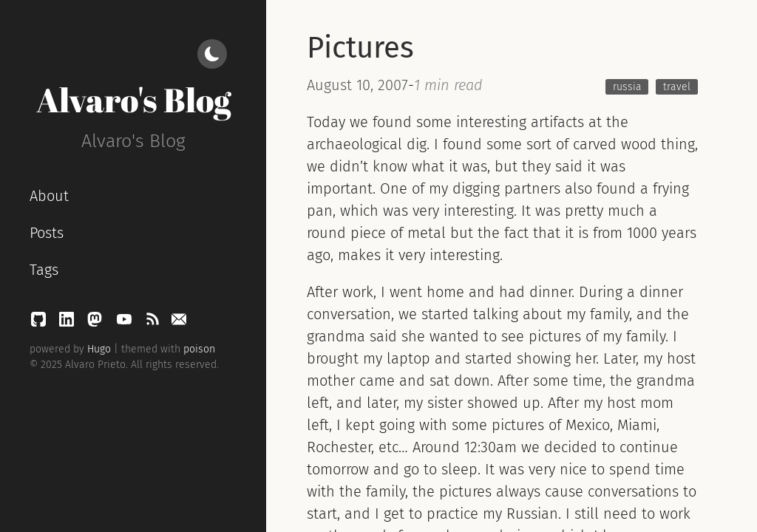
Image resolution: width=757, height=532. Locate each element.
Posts (47, 233)
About (49, 196)
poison (199, 349)
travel (677, 87)
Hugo (99, 349)
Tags (44, 270)
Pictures (360, 48)
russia (627, 87)
